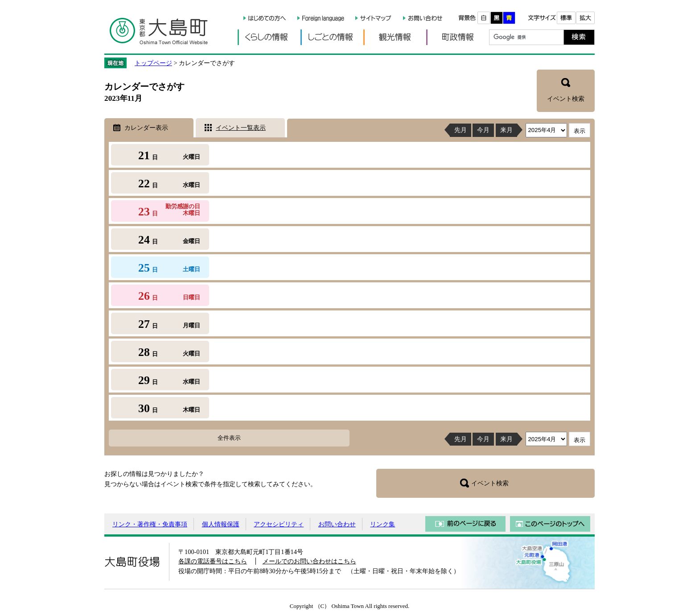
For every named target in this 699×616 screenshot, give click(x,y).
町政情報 (458, 37)
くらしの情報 (269, 37)
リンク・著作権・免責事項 (150, 524)
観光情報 (395, 37)
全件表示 (229, 438)
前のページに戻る (465, 524)
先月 (461, 130)
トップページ (153, 63)
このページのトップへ (550, 524)
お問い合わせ (337, 524)
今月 (483, 130)
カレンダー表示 (146, 128)
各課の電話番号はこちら (213, 561)
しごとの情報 (332, 37)
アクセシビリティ (279, 524)
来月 (506, 130)
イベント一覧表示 (241, 128)
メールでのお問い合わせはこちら (309, 561)
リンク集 (382, 524)
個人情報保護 (221, 524)
